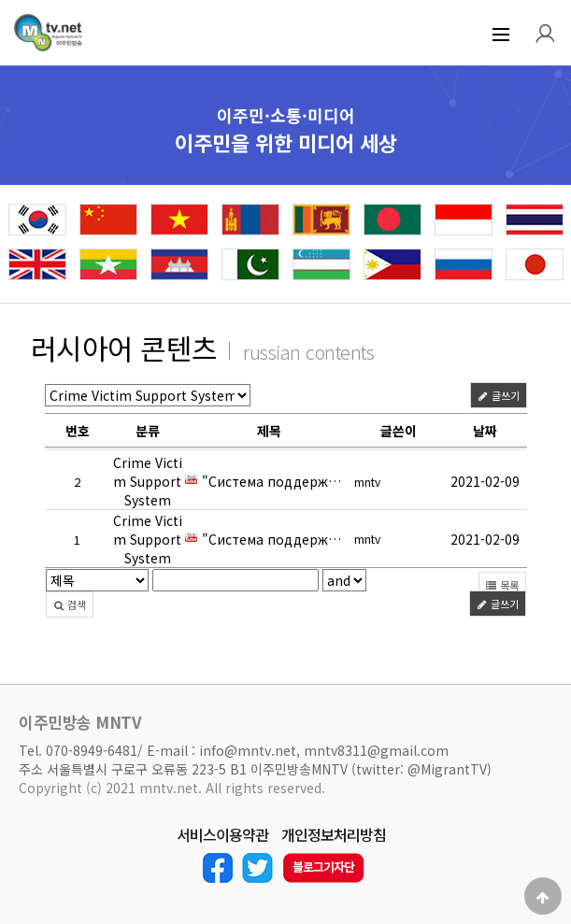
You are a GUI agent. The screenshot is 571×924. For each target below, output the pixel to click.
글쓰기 (499, 398)
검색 (70, 606)
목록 (502, 587)
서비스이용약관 (222, 835)
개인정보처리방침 (334, 835)
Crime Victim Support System (148, 484)
